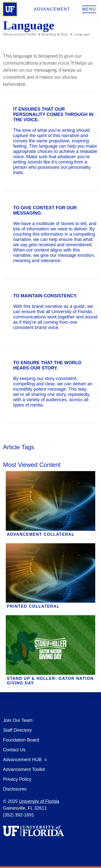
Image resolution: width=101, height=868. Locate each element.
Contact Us (14, 750)
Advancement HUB (22, 760)
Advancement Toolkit (20, 34)
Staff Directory (17, 730)
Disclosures (15, 789)
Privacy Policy (17, 779)
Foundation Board (21, 740)
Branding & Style (55, 34)
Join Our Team (18, 720)
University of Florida (39, 801)
